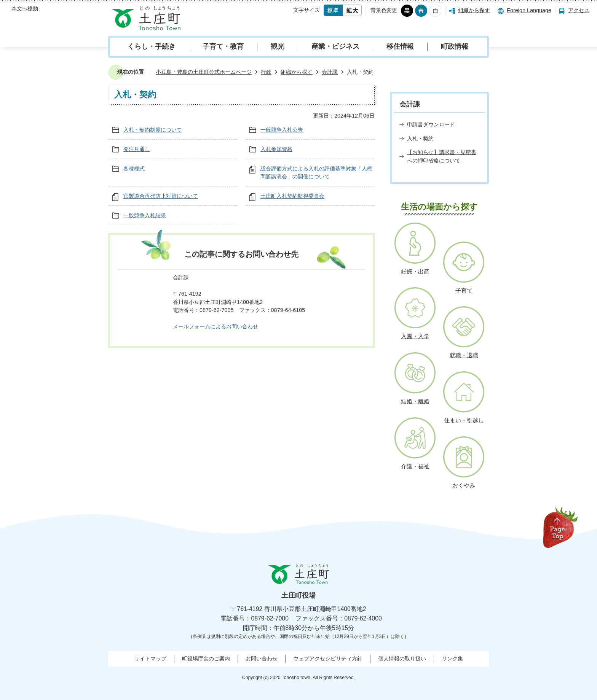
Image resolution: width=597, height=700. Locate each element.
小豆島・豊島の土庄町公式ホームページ (204, 72)
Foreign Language (529, 10)
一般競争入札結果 (145, 215)
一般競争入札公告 (282, 130)
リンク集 (452, 659)
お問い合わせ (262, 659)
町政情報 (455, 46)
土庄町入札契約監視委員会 (292, 196)
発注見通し (137, 149)
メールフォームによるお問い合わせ (215, 326)
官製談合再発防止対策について (161, 196)
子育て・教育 (223, 46)
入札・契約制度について (153, 130)
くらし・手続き (152, 46)
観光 (278, 46)
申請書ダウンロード (431, 124)
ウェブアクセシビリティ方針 (328, 659)
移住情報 (400, 46)
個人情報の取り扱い (402, 659)
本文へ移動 (25, 8)
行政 (266, 72)
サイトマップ (150, 659)
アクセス (579, 10)
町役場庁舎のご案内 (206, 659)
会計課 (330, 72)
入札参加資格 (276, 149)
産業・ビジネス (335, 46)
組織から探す (474, 10)
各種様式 (134, 169)
